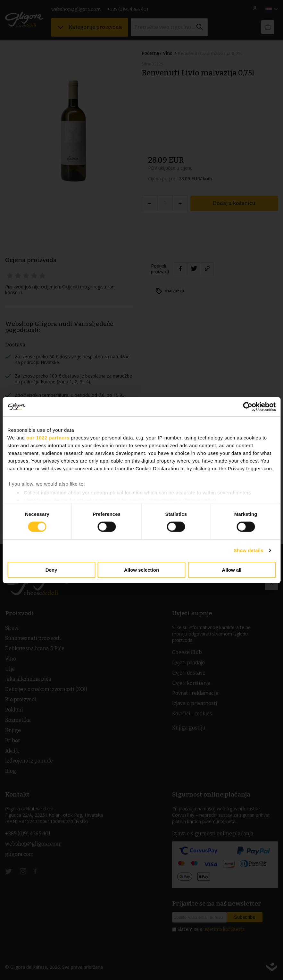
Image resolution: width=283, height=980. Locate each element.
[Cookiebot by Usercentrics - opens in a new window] (248, 406)
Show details (249, 550)
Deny (51, 570)
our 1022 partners (48, 437)
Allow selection (141, 570)
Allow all (232, 570)
